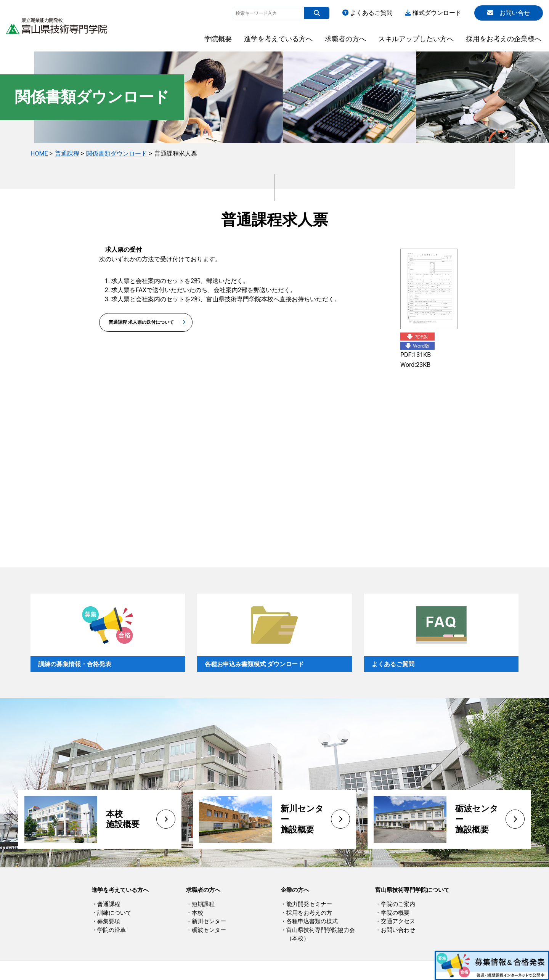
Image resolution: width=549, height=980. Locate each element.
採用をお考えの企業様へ (504, 39)
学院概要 (218, 39)
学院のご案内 (398, 904)
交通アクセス (398, 921)
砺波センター (209, 930)
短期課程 (203, 904)
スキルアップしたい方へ (416, 39)
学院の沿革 (112, 930)
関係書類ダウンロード (117, 153)
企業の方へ (295, 890)
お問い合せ (509, 13)
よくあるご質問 (368, 13)
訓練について (114, 913)
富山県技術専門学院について (412, 890)
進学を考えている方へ (278, 39)
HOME (39, 153)
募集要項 (109, 921)
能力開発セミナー (309, 904)
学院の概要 (395, 913)
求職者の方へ (345, 39)
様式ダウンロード (433, 13)
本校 (197, 913)
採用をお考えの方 (309, 913)
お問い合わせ (398, 930)
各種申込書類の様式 (312, 921)
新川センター (209, 921)
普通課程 (67, 153)
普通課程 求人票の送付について (141, 322)
